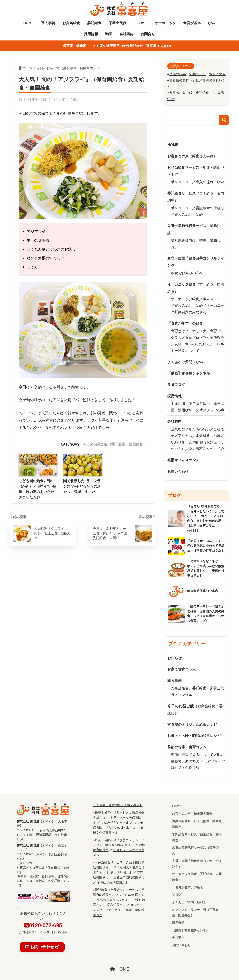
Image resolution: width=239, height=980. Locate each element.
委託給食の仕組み (210, 206)
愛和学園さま (117, 895)
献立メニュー (182, 180)
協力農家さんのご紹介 (206, 443)
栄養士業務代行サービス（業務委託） (195, 844)
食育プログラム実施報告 (205, 333)
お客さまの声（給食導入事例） (194, 806)
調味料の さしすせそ (201, 754)
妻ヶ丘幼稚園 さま (118, 836)
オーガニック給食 (185, 295)
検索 (224, 120)
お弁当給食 (71, 23)
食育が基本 (192, 23)
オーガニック (165, 23)
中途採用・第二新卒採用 (190, 398)
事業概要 (203, 430)
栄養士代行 (117, 23)
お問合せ (148, 34)
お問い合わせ (181, 940)
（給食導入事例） (194, 155)
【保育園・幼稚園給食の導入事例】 (118, 797)
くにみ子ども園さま (115, 814)
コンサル (140, 23)
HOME (29, 23)
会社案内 (126, 34)
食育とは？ (180, 327)
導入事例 (48, 23)
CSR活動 (178, 436)
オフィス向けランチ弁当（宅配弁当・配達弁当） (195, 907)
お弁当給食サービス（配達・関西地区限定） (197, 817)
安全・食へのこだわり (192, 340)
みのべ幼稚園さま (132, 885)
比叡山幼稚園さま (120, 863)
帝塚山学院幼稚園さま (113, 873)
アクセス (185, 430)
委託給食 (94, 23)
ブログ (177, 889)
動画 (109, 34)
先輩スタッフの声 (210, 405)
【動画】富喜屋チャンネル (191, 925)
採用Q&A (185, 405)
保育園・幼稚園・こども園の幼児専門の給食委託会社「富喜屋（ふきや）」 (120, 46)
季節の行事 (180, 747)
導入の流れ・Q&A (210, 180)
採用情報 (91, 34)
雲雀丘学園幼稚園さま (129, 868)
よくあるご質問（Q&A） (190, 896)
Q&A (212, 23)
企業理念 (178, 423)
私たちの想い (199, 423)
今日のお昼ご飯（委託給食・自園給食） (115, 444)
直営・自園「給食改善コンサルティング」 (197, 857)
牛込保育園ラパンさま (113, 890)
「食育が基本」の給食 (188, 881)
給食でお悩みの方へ (187, 270)
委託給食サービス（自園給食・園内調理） (197, 830)
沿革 (217, 430)
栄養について (203, 747)
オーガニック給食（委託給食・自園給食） (197, 870)
